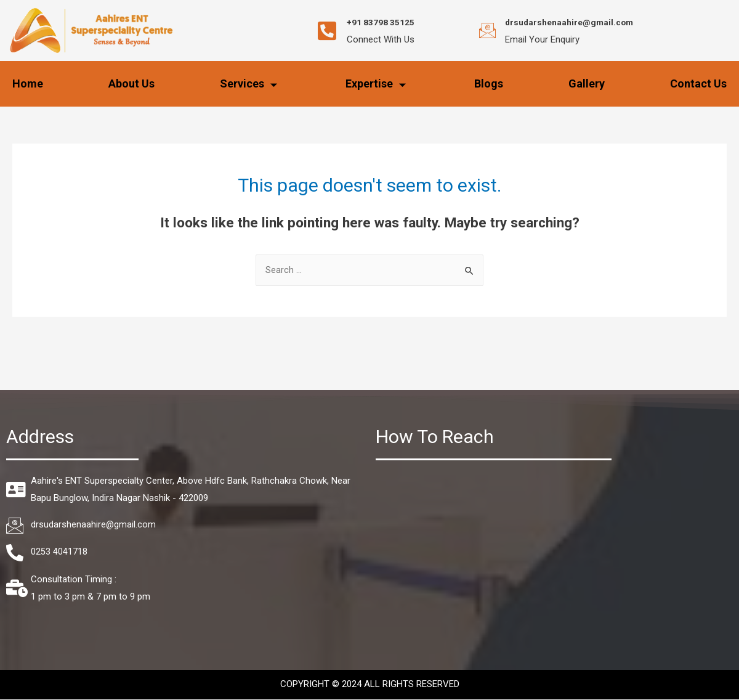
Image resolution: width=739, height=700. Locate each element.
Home (28, 83)
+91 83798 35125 (390, 22)
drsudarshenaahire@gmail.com (581, 22)
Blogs (489, 83)
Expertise (377, 83)
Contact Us (698, 83)
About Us (131, 83)
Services (250, 83)
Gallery (587, 83)
